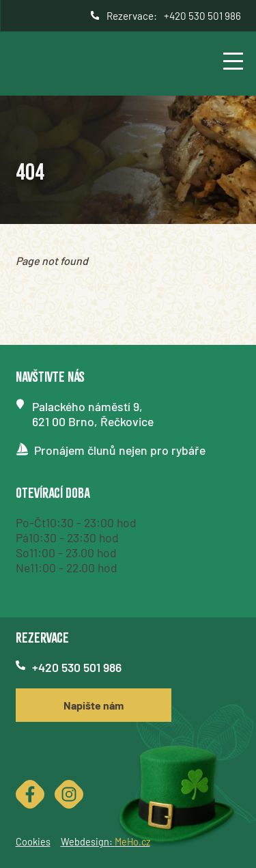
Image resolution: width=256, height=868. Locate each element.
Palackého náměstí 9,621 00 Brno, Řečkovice (93, 414)
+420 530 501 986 (202, 16)
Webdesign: (105, 842)
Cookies (33, 842)
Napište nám (94, 705)
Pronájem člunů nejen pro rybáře (120, 450)
